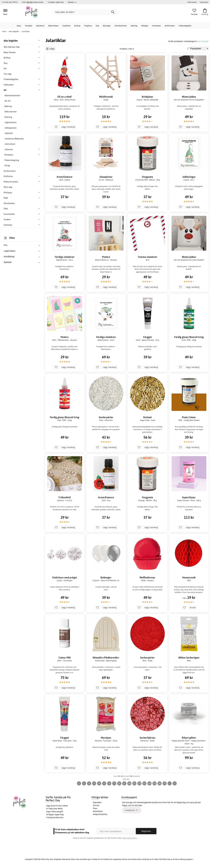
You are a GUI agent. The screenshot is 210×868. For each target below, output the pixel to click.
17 (165, 783)
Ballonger (107, 26)
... (170, 783)
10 (129, 783)
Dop (97, 26)
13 (144, 783)
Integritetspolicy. (130, 838)
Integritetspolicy (100, 814)
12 (139, 783)
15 (154, 783)
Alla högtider (203, 41)
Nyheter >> (72, 2)
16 (160, 783)
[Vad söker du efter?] (85, 12)
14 (149, 783)
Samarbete (98, 811)
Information (192, 2)
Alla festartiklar (121, 26)
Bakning (134, 26)
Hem (4, 31)
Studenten (66, 26)
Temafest (29, 26)
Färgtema (88, 26)
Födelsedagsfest (185, 26)
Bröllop (77, 26)
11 (134, 783)
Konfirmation (170, 26)
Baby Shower (53, 26)
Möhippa (145, 26)
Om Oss (96, 805)
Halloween (156, 26)
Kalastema (40, 26)
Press (95, 808)
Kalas (19, 26)
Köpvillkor (97, 802)
